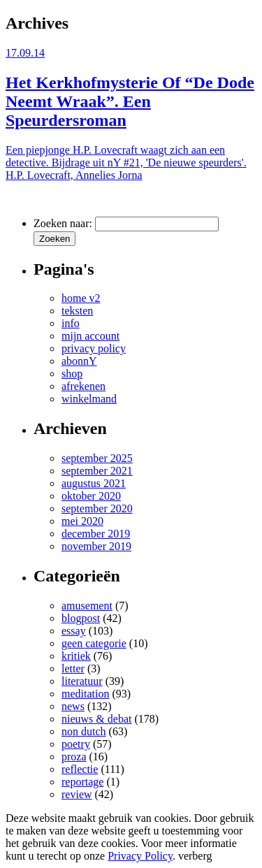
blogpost (81, 618)
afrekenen (83, 386)
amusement (87, 606)
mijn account (90, 336)
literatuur (82, 681)
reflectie (80, 769)
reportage (82, 782)
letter (73, 668)
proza (74, 757)
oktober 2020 (91, 496)
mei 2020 (82, 521)
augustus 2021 (94, 483)
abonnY (79, 361)
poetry (76, 744)
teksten (77, 311)
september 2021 (97, 471)
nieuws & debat (96, 719)
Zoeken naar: (63, 223)
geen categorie (94, 643)
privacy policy (94, 348)
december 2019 (96, 534)
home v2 (81, 298)
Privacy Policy (140, 856)
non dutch (84, 731)
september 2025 (97, 458)
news (73, 706)
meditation (85, 694)
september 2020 (97, 508)
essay (74, 631)
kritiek (76, 656)
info (71, 323)
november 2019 (96, 546)
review (77, 794)
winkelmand (89, 399)
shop (72, 374)
